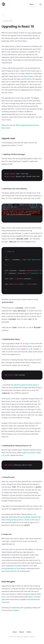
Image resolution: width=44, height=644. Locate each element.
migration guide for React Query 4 (26, 385)
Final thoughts (9, 582)
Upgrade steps (8, 138)
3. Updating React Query (11, 339)
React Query (29, 76)
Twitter (16, 610)
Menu (32, 4)
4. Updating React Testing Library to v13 (16, 446)
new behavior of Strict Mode (15, 568)
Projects (22, 632)
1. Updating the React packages (14, 154)
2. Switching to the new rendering (14, 189)
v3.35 (30, 349)
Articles (29, 632)
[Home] (3, 4)
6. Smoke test (7, 534)
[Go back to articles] (3, 14)
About (15, 632)
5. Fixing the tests (8, 477)
